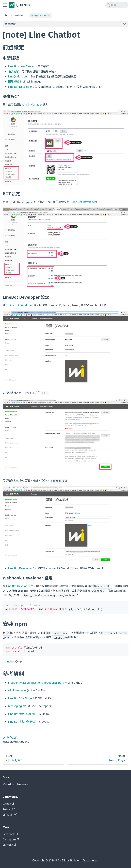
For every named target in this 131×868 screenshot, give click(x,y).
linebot (10, 661)
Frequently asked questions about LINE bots (36, 683)
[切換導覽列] (5, 5)
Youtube (10, 845)
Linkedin (10, 815)
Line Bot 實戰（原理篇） (23, 714)
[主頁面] (6, 15)
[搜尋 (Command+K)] (117, 5)
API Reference (17, 690)
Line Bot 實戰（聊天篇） (23, 722)
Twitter (9, 809)
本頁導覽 (10, 24)
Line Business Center (21, 66)
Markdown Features (15, 784)
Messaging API (17, 706)
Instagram (11, 839)
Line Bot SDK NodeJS (21, 698)
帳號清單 (13, 71)
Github (9, 804)
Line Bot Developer (20, 87)
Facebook (10, 834)
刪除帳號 (13, 82)
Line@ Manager (18, 76)
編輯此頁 (10, 737)
